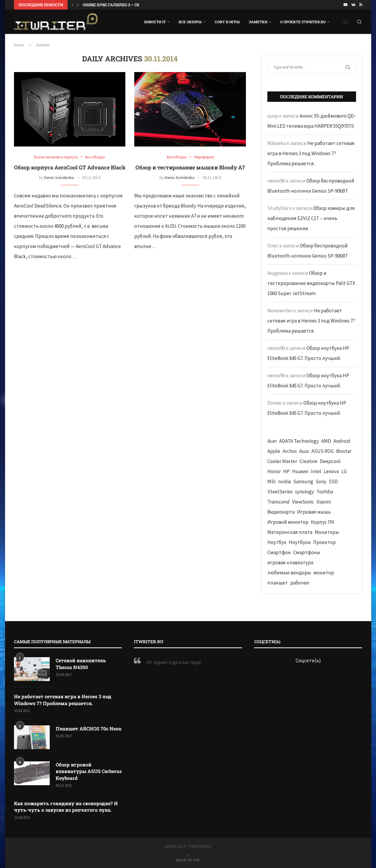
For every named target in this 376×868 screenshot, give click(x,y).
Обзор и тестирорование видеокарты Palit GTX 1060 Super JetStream (311, 283)
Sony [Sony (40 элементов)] (321, 481)
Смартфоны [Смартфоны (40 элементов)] (307, 552)
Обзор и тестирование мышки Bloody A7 (190, 167)
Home (19, 45)
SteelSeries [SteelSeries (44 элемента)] (280, 492)
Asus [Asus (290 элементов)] (304, 451)
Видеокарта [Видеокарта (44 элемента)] (281, 512)
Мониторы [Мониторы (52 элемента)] (327, 532)
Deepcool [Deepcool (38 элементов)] (330, 461)
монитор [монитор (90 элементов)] (324, 573)
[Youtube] (345, 5)
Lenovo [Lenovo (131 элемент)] (331, 471)
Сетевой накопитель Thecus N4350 (81, 664)
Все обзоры (190, 22)
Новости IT (155, 22)
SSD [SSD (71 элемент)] (333, 481)
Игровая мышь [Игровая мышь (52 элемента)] (314, 512)
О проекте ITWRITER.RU (303, 22)
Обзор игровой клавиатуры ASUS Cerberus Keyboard (89, 771)
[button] (72, 5)
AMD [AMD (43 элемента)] (326, 441)
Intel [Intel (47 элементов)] (316, 471)
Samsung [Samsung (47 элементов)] (303, 481)
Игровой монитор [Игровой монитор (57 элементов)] (288, 522)
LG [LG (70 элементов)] (344, 471)
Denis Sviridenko (59, 177)
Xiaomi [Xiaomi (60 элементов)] (324, 502)
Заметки (258, 22)
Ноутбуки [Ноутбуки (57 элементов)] (300, 542)
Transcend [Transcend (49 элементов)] (279, 502)
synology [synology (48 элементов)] (305, 492)
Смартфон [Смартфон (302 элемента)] (279, 552)
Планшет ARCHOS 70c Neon (89, 728)
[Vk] (353, 5)
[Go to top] (188, 860)
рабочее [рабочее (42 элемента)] (300, 583)
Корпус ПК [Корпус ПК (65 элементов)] (323, 522)
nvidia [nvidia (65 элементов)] (284, 481)
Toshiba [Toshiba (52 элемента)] (325, 492)
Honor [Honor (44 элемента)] (274, 471)
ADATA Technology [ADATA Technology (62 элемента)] (299, 441)
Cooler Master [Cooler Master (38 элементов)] (282, 461)
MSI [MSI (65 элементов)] (272, 481)
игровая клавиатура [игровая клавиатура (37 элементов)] (290, 562)
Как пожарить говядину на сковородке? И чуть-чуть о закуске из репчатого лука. (66, 807)
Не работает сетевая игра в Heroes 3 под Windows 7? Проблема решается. (311, 153)
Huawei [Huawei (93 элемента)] (300, 471)
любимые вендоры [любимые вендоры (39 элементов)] (289, 573)
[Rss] (361, 5)
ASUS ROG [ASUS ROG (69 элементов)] (323, 451)
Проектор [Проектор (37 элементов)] (324, 542)
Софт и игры (227, 22)
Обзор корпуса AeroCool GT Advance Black (70, 167)
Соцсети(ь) (308, 660)
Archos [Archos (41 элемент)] (290, 451)
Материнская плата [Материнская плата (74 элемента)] (290, 532)
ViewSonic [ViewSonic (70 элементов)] (303, 502)
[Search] (359, 22)
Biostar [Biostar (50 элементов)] (344, 451)
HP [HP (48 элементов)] (286, 471)
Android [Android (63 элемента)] (342, 441)
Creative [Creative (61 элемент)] (308, 461)
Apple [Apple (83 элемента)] (274, 451)
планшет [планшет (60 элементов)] (278, 583)
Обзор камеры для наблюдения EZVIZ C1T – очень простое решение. (311, 218)
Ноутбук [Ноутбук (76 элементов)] (277, 542)
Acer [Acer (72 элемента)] (272, 441)
